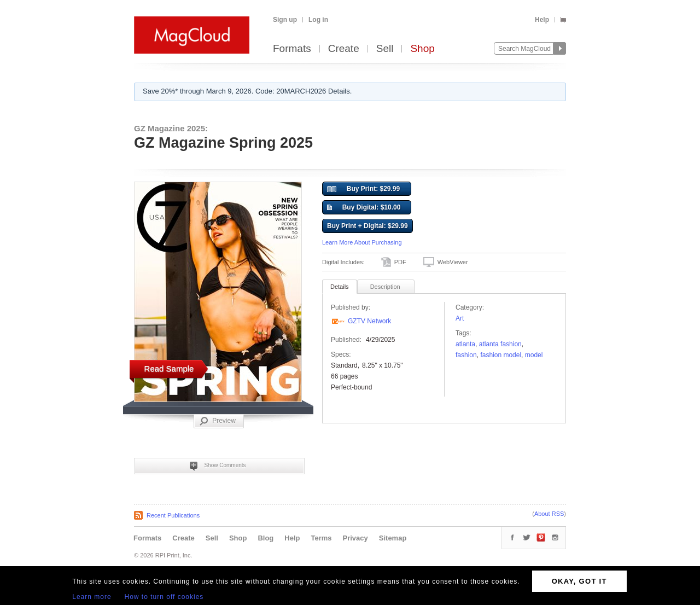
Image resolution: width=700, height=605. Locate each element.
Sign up (285, 20)
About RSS (549, 514)
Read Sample (169, 368)
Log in (318, 20)
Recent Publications (173, 515)
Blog (266, 538)
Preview (218, 421)
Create (344, 49)
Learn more (92, 597)
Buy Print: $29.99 (363, 189)
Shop (422, 49)
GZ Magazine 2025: (171, 128)
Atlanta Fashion (500, 344)
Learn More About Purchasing (362, 242)
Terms (321, 538)
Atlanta (465, 344)
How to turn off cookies (164, 597)
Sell (385, 49)
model (534, 355)
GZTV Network (369, 321)
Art (460, 318)
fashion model (501, 355)
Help (542, 20)
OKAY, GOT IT (579, 581)
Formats (292, 49)
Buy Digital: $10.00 (364, 208)
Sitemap (393, 538)
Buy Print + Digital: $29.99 (367, 226)
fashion (466, 355)
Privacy (355, 538)
